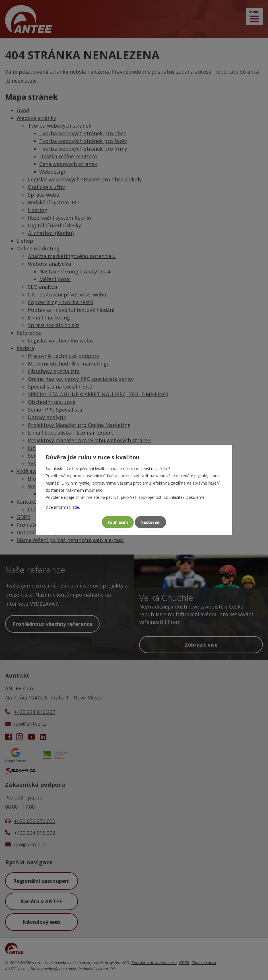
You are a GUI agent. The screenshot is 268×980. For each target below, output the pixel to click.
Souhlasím (116, 522)
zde (76, 507)
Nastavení (152, 522)
